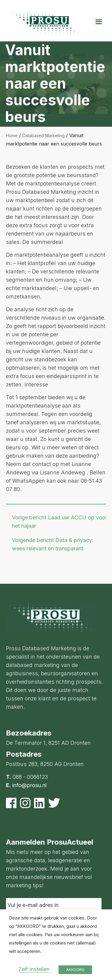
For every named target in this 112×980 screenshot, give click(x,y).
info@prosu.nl (29, 785)
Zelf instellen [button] (34, 969)
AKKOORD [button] (75, 970)
